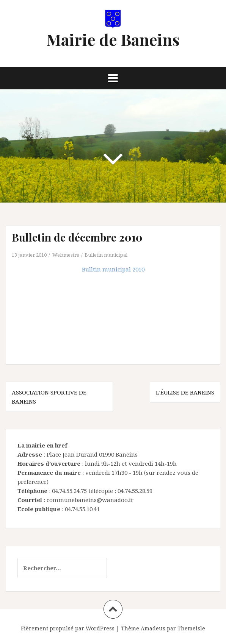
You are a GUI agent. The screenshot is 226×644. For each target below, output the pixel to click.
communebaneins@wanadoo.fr (90, 500)
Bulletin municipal (106, 255)
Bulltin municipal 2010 (113, 269)
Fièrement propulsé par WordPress (68, 628)
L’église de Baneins (185, 392)
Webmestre (66, 255)
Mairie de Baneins (113, 39)
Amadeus (153, 628)
